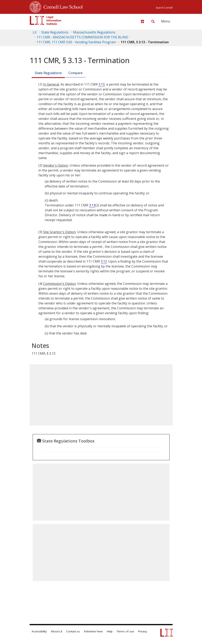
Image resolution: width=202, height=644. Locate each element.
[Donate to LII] (142, 21)
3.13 (102, 84)
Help (110, 631)
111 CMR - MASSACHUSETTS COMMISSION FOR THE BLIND (82, 37)
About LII (56, 631)
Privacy (143, 631)
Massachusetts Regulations (94, 32)
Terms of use (125, 631)
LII (35, 32)
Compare (75, 73)
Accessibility (39, 631)
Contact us (73, 631)
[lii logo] (46, 20)
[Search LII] (153, 21)
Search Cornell (164, 8)
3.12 (104, 261)
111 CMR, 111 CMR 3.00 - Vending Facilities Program (76, 42)
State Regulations (55, 32)
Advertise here (93, 631)
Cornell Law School (62, 6)
